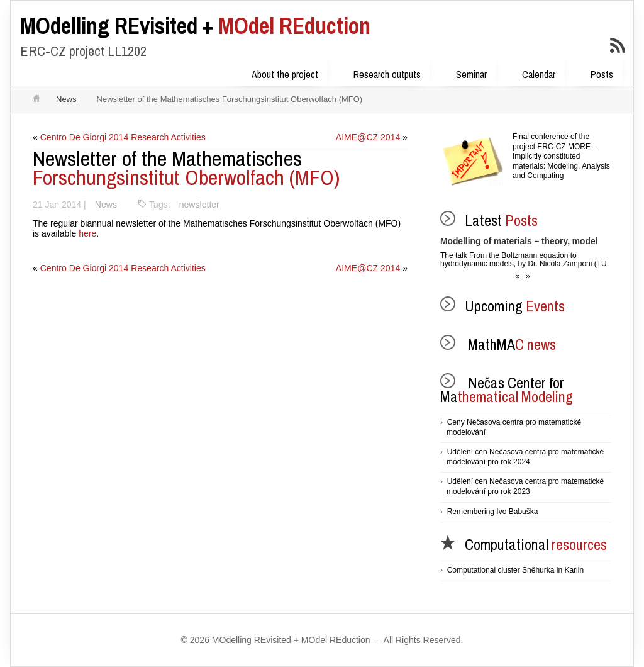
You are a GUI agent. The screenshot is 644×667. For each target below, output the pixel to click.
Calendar (530, 72)
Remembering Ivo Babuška (493, 512)
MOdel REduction (195, 26)
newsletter (199, 205)
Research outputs (379, 72)
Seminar (463, 72)
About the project (277, 72)
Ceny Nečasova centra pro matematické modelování (514, 427)
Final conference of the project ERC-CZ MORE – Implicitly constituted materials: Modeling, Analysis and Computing (561, 156)
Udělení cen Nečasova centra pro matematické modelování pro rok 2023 (525, 486)
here (87, 233)
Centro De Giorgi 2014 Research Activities (123, 137)
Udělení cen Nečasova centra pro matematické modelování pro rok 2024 (525, 457)
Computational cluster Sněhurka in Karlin (515, 570)
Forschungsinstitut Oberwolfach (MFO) (186, 168)
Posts (594, 72)
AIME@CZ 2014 (368, 137)
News (66, 99)
